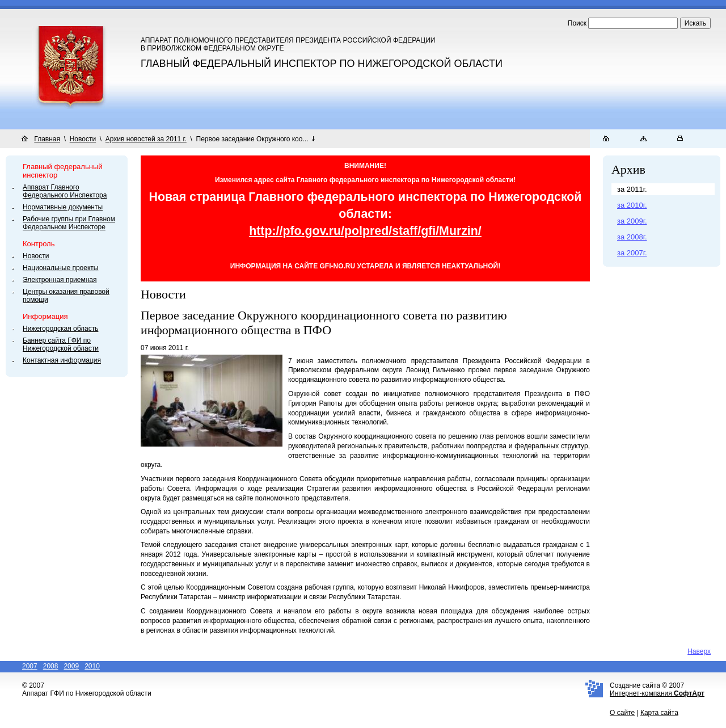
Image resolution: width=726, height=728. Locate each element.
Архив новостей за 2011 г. (146, 139)
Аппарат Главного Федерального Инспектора (65, 191)
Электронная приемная (60, 280)
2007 (30, 666)
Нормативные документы (63, 207)
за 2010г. (632, 205)
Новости (83, 139)
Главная (47, 139)
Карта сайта (659, 713)
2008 (51, 666)
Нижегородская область (60, 329)
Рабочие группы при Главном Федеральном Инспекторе (69, 223)
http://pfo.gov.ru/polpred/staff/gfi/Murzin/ (365, 231)
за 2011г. (632, 189)
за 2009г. (632, 221)
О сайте (622, 713)
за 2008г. (632, 237)
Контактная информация (62, 360)
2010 (92, 666)
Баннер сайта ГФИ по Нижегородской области (61, 344)
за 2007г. (632, 253)
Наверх (699, 651)
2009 (71, 666)
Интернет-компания (657, 693)
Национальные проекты (60, 268)
